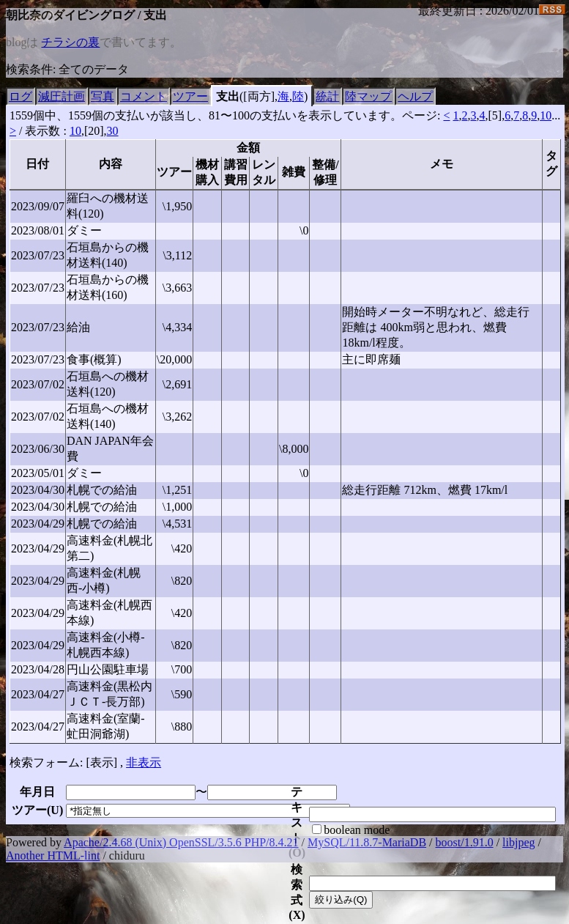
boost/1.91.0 (465, 842)
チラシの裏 (70, 42)
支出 (228, 96)
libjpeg (518, 842)
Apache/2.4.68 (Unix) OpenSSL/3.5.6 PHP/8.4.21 (181, 842)
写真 (103, 96)
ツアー (190, 96)
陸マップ (368, 96)
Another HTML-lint (53, 855)
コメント (144, 96)
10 (546, 115)
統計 (327, 96)
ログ (21, 96)
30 (113, 131)
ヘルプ (415, 96)
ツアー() (37, 810)
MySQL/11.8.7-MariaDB (367, 842)
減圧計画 (62, 96)
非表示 (144, 762)
